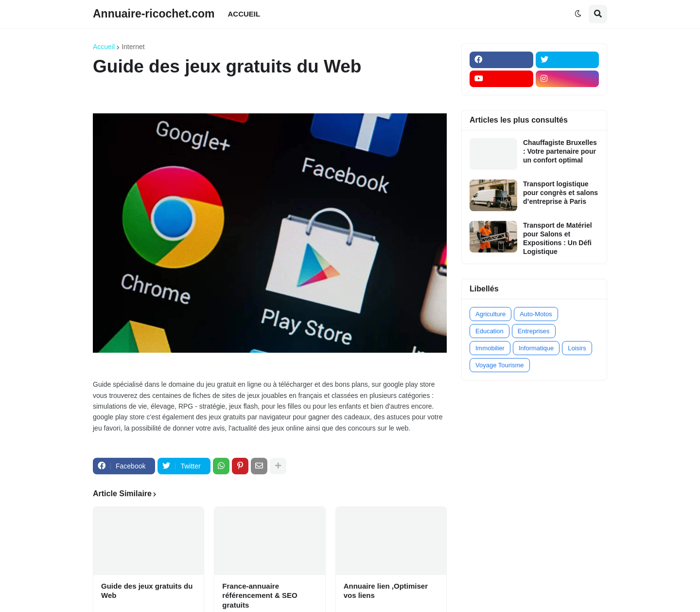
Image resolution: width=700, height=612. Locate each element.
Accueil (104, 47)
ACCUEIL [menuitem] (244, 14)
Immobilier (490, 348)
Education (490, 331)
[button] (578, 14)
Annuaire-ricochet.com (154, 14)
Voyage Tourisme (500, 365)
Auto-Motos (536, 314)
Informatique (536, 348)
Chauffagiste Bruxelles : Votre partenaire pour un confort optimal (560, 151)
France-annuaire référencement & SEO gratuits (260, 595)
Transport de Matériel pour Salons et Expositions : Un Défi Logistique (558, 239)
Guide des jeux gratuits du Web (147, 591)
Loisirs (577, 348)
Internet (133, 47)
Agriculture (490, 314)
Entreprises (534, 331)
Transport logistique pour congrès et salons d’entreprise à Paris (560, 193)
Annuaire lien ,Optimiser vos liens (386, 591)
